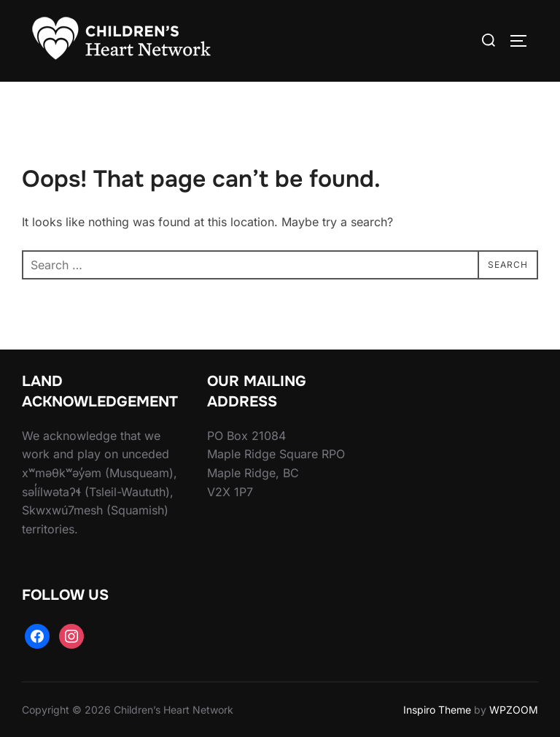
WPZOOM (514, 710)
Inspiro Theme (437, 710)
